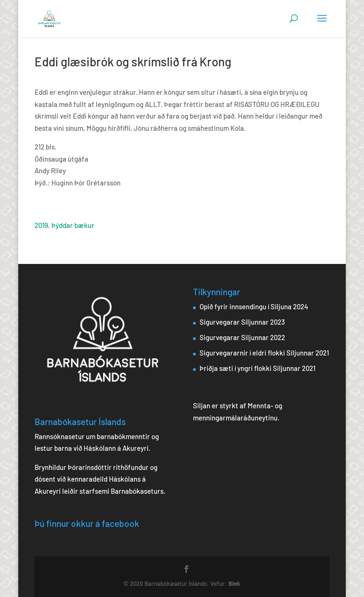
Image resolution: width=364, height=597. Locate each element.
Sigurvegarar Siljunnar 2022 (242, 337)
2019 (41, 225)
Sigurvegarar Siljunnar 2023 (242, 322)
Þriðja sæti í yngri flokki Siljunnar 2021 (257, 368)
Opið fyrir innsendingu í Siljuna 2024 (254, 306)
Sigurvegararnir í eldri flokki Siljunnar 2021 (264, 353)
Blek (234, 583)
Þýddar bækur (73, 225)
